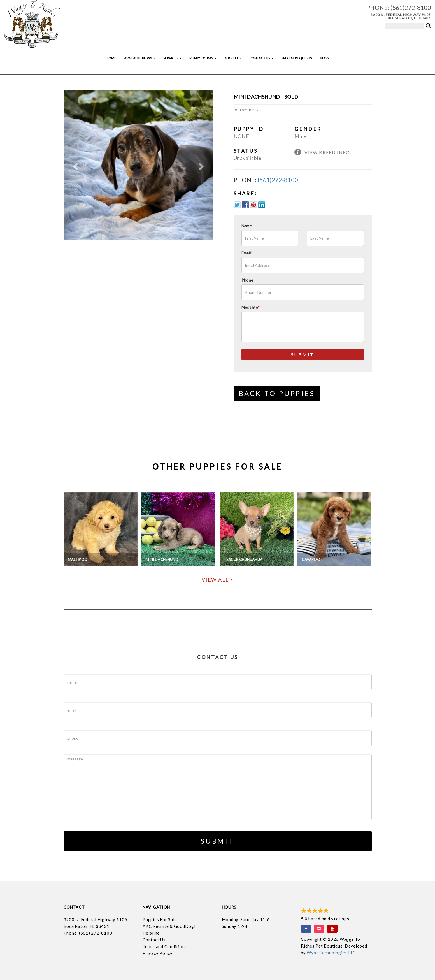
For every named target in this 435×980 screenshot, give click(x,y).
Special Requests (297, 58)
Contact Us (261, 58)
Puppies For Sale (160, 919)
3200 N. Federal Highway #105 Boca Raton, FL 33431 (401, 16)
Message (251, 307)
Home (111, 58)
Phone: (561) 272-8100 (88, 933)
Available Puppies (140, 58)
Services (173, 58)
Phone (247, 280)
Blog (325, 58)
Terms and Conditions (165, 946)
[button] (75, 165)
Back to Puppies (277, 393)
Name (247, 226)
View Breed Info (327, 152)
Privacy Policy (158, 953)
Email (247, 253)
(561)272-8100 (411, 7)
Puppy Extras (203, 58)
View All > (218, 580)
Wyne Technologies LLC (332, 953)
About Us (233, 58)
